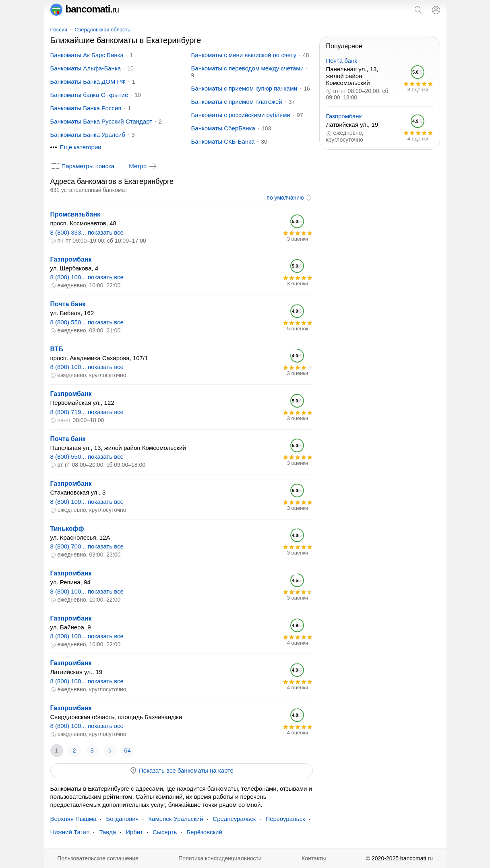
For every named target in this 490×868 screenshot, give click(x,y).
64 (127, 750)
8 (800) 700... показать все (87, 546)
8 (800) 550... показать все (87, 322)
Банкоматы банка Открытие (89, 95)
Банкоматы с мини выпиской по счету (244, 55)
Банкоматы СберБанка (223, 128)
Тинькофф (67, 529)
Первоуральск (285, 819)
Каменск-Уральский (176, 819)
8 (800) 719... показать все (87, 412)
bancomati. (85, 9)
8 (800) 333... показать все (87, 232)
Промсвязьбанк (75, 214)
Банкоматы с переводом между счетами (248, 68)
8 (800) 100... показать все (87, 277)
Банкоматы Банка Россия (86, 108)
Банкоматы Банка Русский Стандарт (101, 121)
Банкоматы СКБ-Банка (223, 141)
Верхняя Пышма (73, 819)
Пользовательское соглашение (98, 858)
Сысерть (165, 832)
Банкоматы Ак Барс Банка (87, 55)
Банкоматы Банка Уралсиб (88, 135)
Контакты (314, 858)
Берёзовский (204, 832)
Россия (59, 30)
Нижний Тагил (70, 832)
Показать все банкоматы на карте (181, 771)
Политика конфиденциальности (220, 858)
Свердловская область (102, 30)
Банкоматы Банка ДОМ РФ (88, 81)
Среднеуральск (234, 819)
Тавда (108, 832)
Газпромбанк (71, 259)
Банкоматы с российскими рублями (241, 115)
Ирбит (134, 832)
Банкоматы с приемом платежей (237, 102)
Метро (143, 166)
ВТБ (57, 349)
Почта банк (68, 304)
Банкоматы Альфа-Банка (86, 68)
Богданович (122, 819)
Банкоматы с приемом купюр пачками (244, 88)
